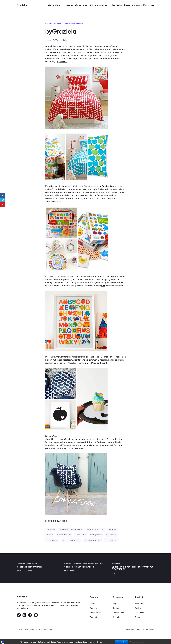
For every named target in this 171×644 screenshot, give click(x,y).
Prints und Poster (112, 540)
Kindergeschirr (96, 535)
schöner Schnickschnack (72, 24)
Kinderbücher (81, 535)
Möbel (34, 563)
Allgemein (68, 563)
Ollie (50, 629)
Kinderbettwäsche (64, 535)
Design (29, 563)
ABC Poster (51, 529)
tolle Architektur (100, 563)
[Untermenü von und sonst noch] (102, 5)
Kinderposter (111, 535)
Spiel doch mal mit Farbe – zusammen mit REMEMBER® (132, 568)
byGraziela (62, 62)
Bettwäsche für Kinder (95, 529)
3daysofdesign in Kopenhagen (79, 567)
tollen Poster (64, 276)
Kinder (58, 24)
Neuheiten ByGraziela (92, 540)
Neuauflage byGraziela (71, 540)
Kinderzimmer (52, 540)
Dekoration (50, 24)
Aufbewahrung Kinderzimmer (71, 529)
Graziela (50, 535)
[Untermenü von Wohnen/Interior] (56, 5)
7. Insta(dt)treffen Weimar (29, 567)
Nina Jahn (22, 5)
